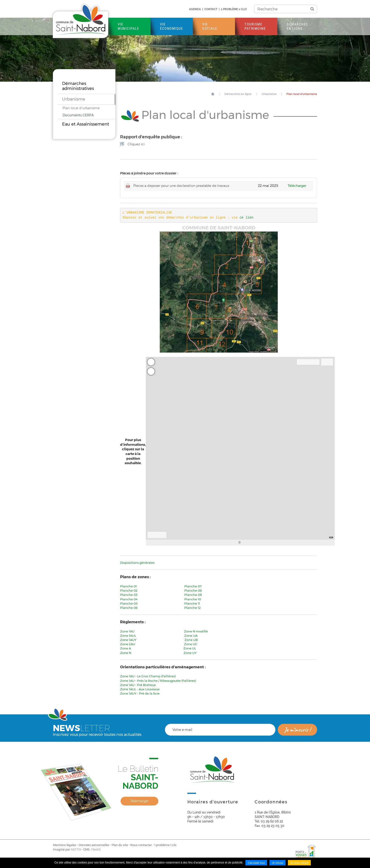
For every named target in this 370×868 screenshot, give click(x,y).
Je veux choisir (300, 863)
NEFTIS (76, 849)
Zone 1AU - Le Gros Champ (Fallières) (148, 676)
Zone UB (191, 640)
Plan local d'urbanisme (303, 94)
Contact (211, 9)
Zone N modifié (196, 631)
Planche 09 (193, 595)
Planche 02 (129, 590)
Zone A (126, 648)
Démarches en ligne (242, 94)
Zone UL (190, 648)
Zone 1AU (128, 631)
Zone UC (191, 644)
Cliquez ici (136, 144)
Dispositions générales (137, 563)
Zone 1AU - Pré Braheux (138, 685)
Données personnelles (94, 845)
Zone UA (191, 635)
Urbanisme (272, 94)
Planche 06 (129, 608)
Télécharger (297, 186)
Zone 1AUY (130, 640)
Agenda (195, 9)
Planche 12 (193, 608)
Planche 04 (129, 599)
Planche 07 (193, 586)
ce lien (247, 217)
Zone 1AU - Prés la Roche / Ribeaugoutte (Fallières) (158, 680)
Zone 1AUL (128, 635)
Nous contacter (141, 845)
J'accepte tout (256, 863)
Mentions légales (65, 845)
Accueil (218, 94)
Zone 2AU (128, 644)
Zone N (126, 653)
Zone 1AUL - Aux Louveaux (140, 689)
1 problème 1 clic (234, 9)
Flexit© (96, 849)
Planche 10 (193, 599)
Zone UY (190, 653)
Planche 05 (129, 603)
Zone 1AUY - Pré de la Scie (140, 693)
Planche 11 (192, 603)
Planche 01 (128, 586)
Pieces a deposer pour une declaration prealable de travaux (181, 186)
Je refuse (277, 863)
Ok (312, 9)
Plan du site (120, 845)
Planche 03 (129, 595)
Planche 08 (193, 590)
